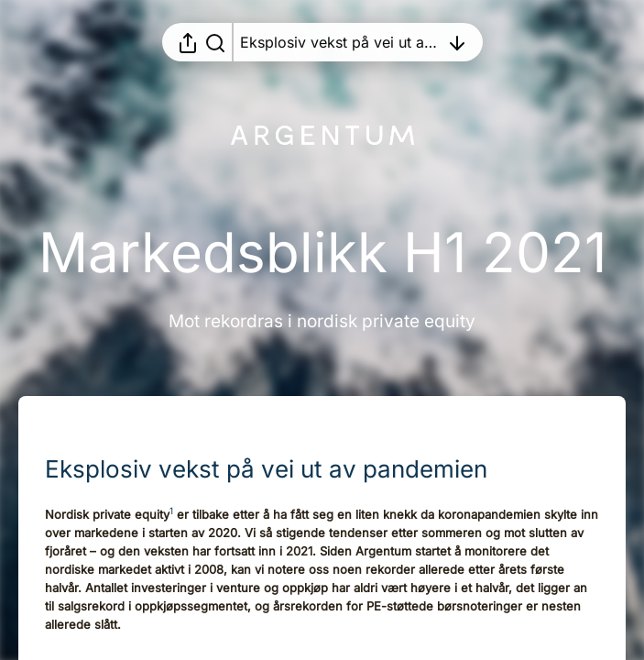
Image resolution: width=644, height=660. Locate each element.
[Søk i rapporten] (215, 42)
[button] (281, 469)
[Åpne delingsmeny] (188, 42)
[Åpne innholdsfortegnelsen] (340, 42)
